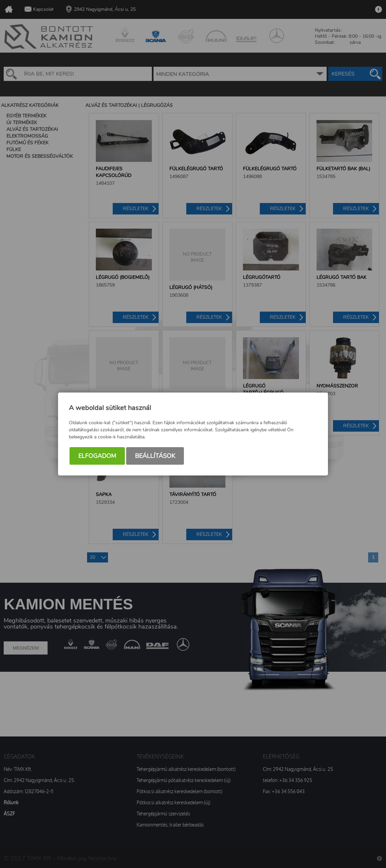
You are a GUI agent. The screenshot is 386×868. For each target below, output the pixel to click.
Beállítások (155, 456)
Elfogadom (97, 456)
